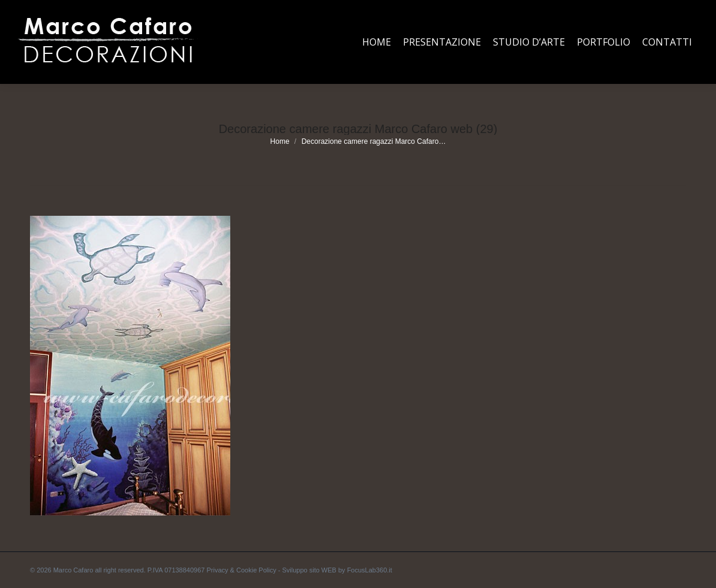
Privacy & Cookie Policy (242, 570)
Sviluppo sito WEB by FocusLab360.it (337, 570)
